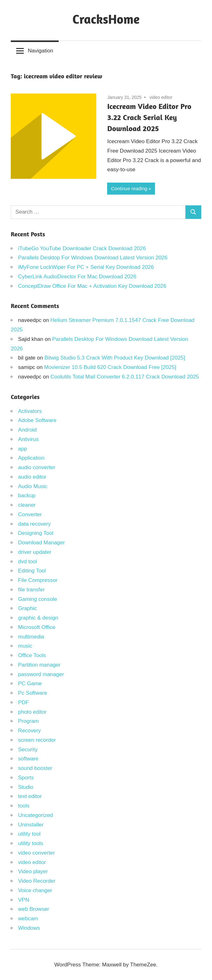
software (28, 759)
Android (27, 430)
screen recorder (37, 740)
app (22, 449)
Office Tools (32, 655)
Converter (30, 514)
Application (31, 458)
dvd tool (28, 562)
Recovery (29, 731)
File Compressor (38, 580)
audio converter (37, 467)
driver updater (35, 552)
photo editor (32, 712)
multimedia (31, 637)
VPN (24, 900)
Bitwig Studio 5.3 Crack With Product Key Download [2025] (115, 358)
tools (24, 806)
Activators (30, 411)
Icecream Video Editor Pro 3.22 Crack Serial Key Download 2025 (149, 117)
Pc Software (33, 693)
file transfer (31, 590)
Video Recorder (37, 881)
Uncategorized (35, 815)
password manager (41, 674)
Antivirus (28, 439)
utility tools (31, 843)
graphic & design (38, 618)
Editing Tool (32, 571)
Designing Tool (36, 533)
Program (28, 721)
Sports (26, 778)
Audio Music (33, 486)
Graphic (28, 608)
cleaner (27, 505)
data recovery (34, 524)
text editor (30, 796)
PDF (23, 702)
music (25, 646)
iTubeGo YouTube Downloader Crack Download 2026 (82, 248)
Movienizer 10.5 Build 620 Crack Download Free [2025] (110, 367)
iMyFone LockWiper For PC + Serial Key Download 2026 (86, 267)
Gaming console (38, 599)
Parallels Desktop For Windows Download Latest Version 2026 (93, 258)
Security (28, 750)
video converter (36, 853)
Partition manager (39, 665)
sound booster (35, 768)
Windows (29, 928)
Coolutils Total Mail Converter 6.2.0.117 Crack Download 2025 (125, 377)
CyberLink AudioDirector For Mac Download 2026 (77, 277)
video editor (161, 97)
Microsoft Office (37, 627)
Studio (26, 787)
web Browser (34, 909)
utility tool (29, 834)
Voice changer (35, 890)
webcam (28, 919)
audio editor (32, 477)
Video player (33, 871)
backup (27, 496)
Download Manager (41, 543)
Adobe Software (37, 420)
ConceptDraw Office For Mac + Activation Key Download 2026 (92, 286)
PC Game (30, 684)
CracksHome (106, 19)
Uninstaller (31, 825)
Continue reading (129, 188)
